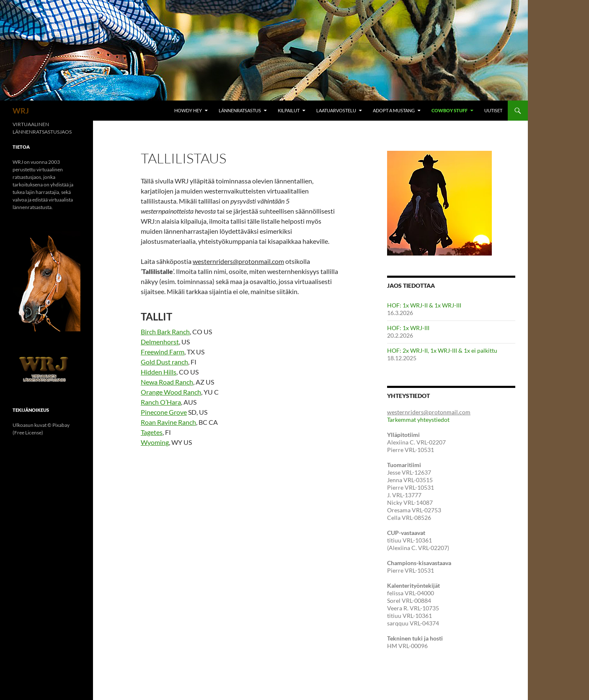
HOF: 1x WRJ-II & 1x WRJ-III (424, 305)
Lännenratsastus (240, 110)
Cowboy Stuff (449, 110)
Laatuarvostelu (336, 110)
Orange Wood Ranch (171, 392)
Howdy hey (188, 110)
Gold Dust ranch (164, 362)
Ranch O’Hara (161, 402)
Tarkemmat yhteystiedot (418, 420)
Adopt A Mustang (394, 110)
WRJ (21, 111)
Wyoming (155, 442)
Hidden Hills (159, 372)
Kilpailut (289, 110)
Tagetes (152, 432)
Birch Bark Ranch (165, 332)
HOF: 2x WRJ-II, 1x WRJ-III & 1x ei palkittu (442, 350)
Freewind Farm (163, 352)
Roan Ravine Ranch (168, 422)
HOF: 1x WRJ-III (408, 328)
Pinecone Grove (164, 412)
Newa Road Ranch (167, 382)
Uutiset (493, 110)
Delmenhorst (160, 342)
